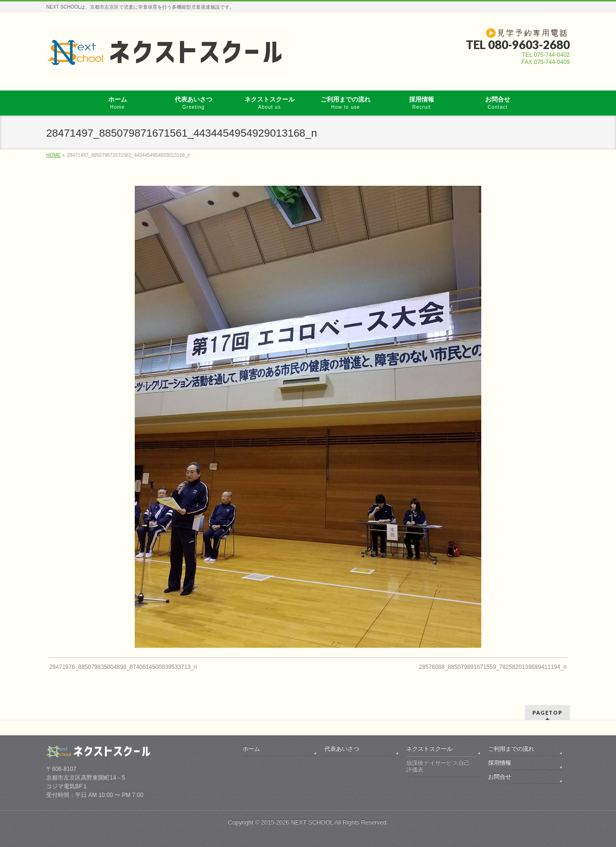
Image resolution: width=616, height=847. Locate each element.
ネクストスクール (429, 749)
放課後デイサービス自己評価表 (438, 766)
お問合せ (500, 777)
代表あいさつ (342, 749)
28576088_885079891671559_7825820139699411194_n (493, 667)
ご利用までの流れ (511, 749)
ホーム (251, 749)
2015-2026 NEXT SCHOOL (297, 822)
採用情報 (500, 763)
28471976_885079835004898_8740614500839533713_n (123, 667)
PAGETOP (547, 712)
